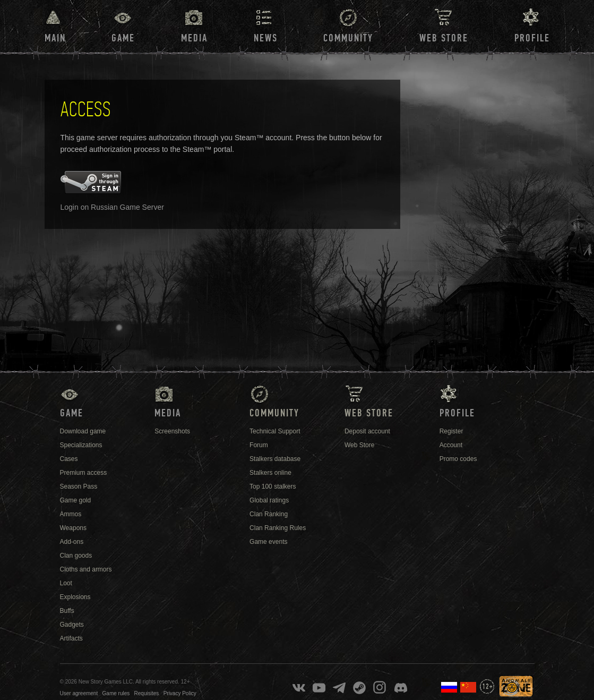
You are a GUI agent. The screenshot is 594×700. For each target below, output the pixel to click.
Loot (66, 583)
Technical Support (275, 431)
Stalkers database (275, 459)
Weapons (73, 528)
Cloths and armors (86, 569)
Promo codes (458, 459)
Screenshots (172, 431)
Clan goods (76, 556)
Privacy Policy (180, 693)
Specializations (81, 445)
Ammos (71, 514)
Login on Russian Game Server (112, 207)
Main (55, 38)
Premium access (84, 473)
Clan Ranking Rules (278, 528)
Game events (268, 542)
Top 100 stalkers (273, 486)
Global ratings (269, 500)
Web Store (444, 38)
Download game (83, 431)
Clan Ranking (269, 514)
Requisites (147, 693)
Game (123, 38)
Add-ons (72, 542)
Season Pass (79, 486)
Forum (259, 445)
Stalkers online (270, 473)
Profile (532, 38)
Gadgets (72, 625)
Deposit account (367, 431)
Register (451, 431)
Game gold (76, 500)
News (266, 38)
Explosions (75, 597)
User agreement (79, 693)
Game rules (116, 693)
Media (194, 38)
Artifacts (71, 638)
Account (451, 445)
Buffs (67, 611)
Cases (69, 459)
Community (348, 38)
